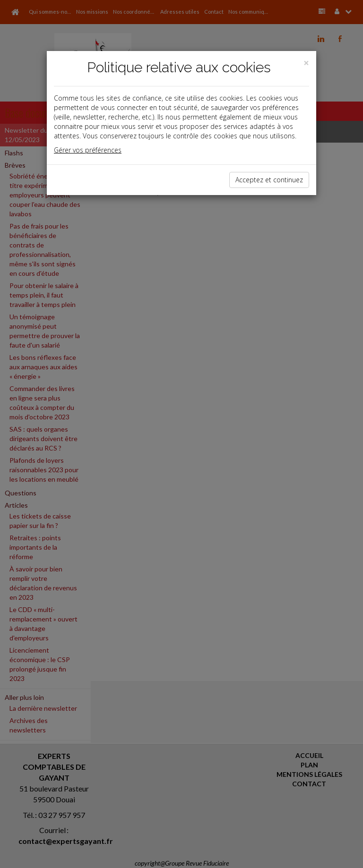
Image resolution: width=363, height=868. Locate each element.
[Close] (306, 63)
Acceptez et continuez (269, 180)
